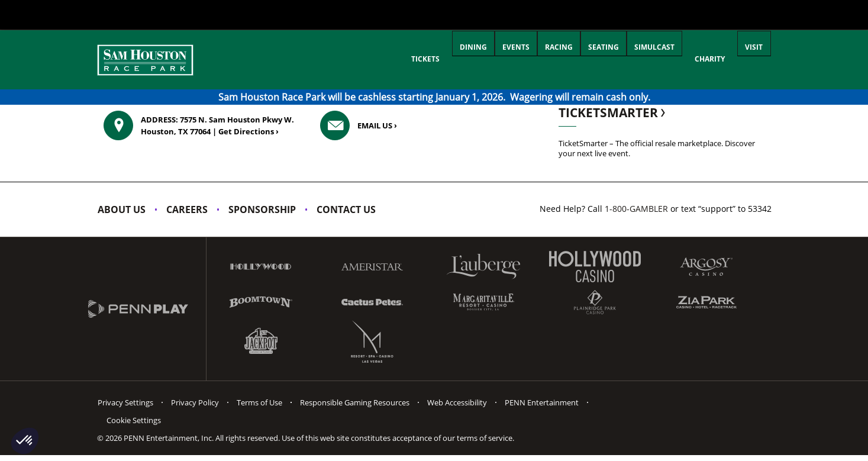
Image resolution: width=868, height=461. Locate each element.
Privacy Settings (125, 402)
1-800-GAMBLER (636, 209)
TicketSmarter (613, 112)
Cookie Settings (134, 420)
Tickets (369, 59)
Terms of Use (259, 402)
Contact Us (346, 209)
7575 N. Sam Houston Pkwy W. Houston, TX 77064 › (217, 125)
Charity (701, 59)
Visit (750, 59)
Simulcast (641, 59)
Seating (580, 59)
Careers (187, 209)
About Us (122, 209)
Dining (422, 59)
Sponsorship (262, 209)
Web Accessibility (457, 402)
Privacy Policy (195, 402)
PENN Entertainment (542, 402)
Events (474, 59)
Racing (526, 59)
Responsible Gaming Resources (355, 402)
